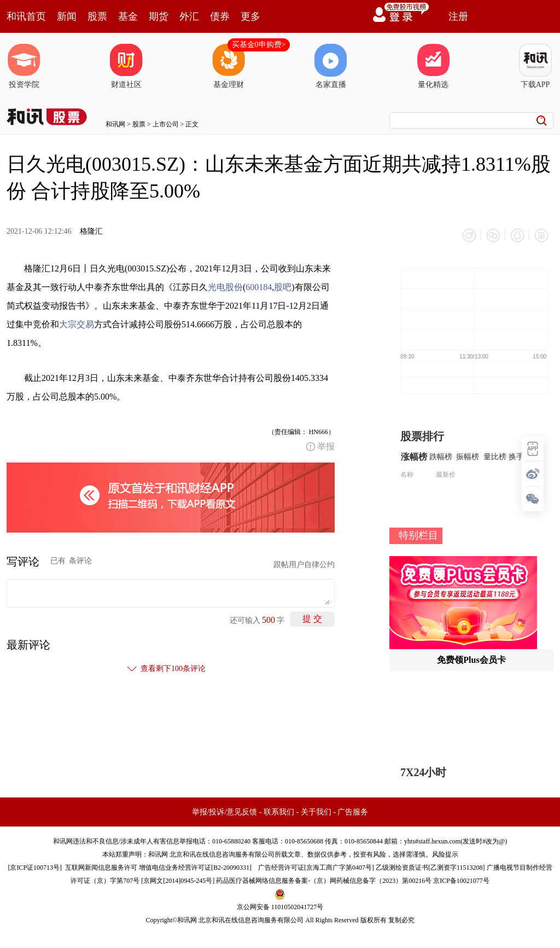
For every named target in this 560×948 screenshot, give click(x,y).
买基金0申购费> (259, 45)
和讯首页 (26, 16)
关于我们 (316, 812)
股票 (97, 16)
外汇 (189, 16)
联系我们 (279, 812)
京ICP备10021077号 (461, 881)
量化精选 (433, 66)
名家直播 (331, 66)
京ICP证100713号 (35, 868)
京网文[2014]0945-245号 (178, 881)
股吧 (283, 287)
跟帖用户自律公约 (304, 565)
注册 (458, 16)
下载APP (535, 66)
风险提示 (445, 854)
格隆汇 (91, 231)
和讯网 (115, 124)
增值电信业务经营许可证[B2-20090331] (195, 868)
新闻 (67, 16)
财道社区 (126, 66)
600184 (259, 287)
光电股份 (225, 287)
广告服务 (353, 812)
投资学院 (24, 66)
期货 (159, 16)
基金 (128, 16)
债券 (220, 16)
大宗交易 (77, 324)
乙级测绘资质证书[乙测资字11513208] (430, 868)
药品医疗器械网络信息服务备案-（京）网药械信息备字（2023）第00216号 (324, 881)
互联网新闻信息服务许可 (101, 868)
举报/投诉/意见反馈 (225, 812)
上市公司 (166, 124)
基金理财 (229, 66)
